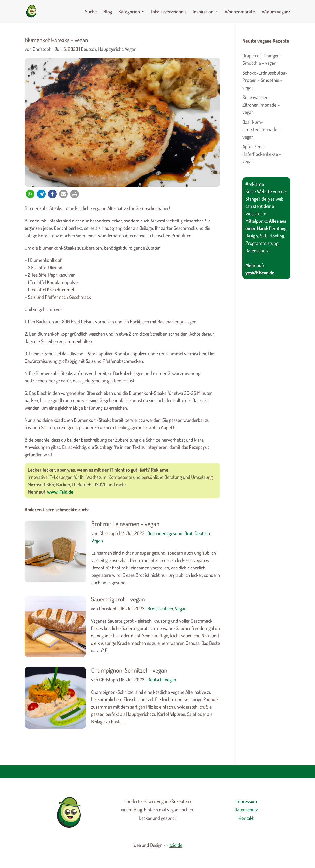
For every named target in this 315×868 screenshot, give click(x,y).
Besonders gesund (165, 533)
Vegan (131, 49)
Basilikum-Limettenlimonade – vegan (261, 129)
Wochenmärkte (240, 12)
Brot (189, 533)
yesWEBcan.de (260, 272)
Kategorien (129, 12)
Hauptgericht (110, 49)
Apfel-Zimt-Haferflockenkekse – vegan (262, 154)
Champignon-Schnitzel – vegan (129, 670)
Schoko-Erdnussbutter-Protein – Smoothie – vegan (265, 80)
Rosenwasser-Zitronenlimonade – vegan (261, 105)
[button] (30, 194)
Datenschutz (246, 809)
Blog (108, 12)
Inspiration (203, 12)
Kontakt (246, 818)
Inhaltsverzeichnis (169, 12)
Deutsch (89, 49)
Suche (91, 12)
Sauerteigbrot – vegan (118, 599)
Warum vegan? (276, 12)
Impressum (246, 801)
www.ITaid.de (60, 492)
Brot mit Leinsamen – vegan (125, 524)
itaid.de (175, 845)
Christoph (42, 49)
